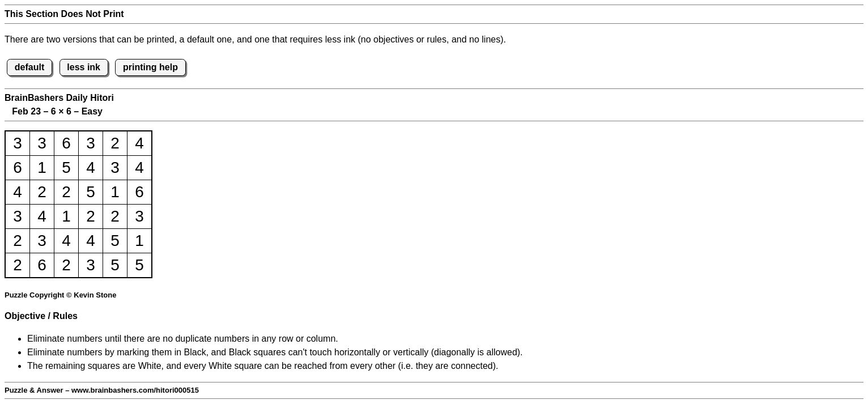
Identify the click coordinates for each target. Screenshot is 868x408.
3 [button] (18, 143)
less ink (84, 67)
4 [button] (139, 143)
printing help (150, 67)
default (29, 67)
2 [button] (115, 143)
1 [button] (42, 167)
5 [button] (66, 167)
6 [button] (66, 143)
